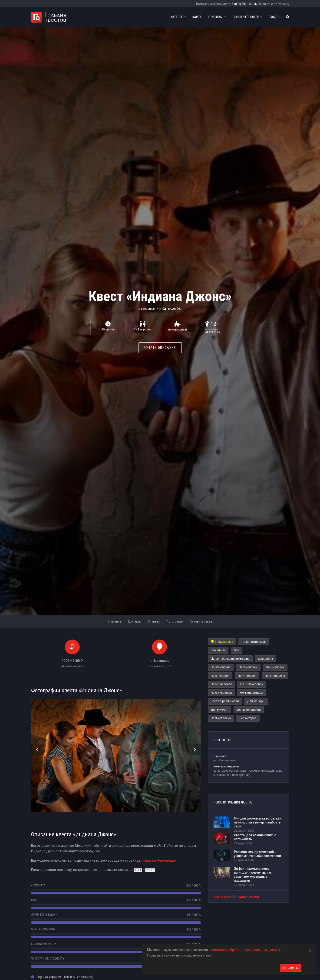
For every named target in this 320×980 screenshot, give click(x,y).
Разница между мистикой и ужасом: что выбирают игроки (257, 854)
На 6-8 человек (221, 693)
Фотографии (175, 621)
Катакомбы (172, 308)
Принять (291, 968)
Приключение (221, 667)
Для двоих (265, 659)
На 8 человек (248, 667)
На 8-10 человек (252, 684)
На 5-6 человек (221, 684)
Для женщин (256, 701)
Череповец (247, 17)
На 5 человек (220, 676)
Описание (114, 621)
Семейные (218, 650)
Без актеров (248, 718)
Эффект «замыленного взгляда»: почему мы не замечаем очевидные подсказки (252, 874)
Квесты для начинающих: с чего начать (255, 837)
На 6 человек (275, 667)
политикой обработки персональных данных (246, 950)
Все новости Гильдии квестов (236, 897)
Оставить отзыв (201, 621)
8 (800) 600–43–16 (244, 4)
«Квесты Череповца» (159, 860)
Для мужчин (220, 710)
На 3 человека (221, 718)
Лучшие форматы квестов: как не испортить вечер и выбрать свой (258, 822)
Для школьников (249, 710)
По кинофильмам (254, 642)
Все (236, 650)
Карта (197, 17)
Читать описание (160, 348)
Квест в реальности (225, 701)
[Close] (310, 950)
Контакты (135, 621)
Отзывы (154, 621)
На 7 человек (247, 676)
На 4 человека (275, 676)
